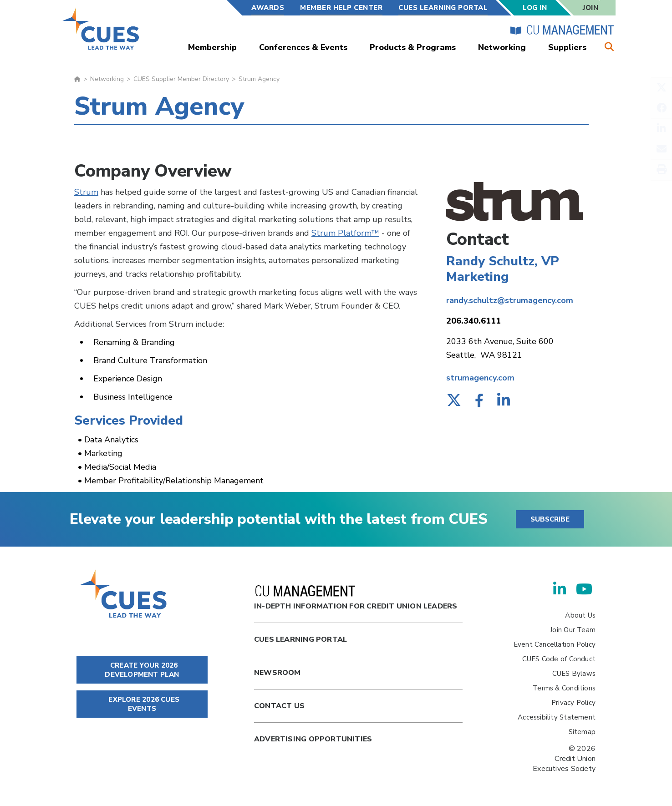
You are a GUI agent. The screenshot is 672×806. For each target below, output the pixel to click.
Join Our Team (573, 630)
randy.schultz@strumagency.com (510, 300)
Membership (212, 47)
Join (591, 8)
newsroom (277, 673)
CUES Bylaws (574, 674)
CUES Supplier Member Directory (181, 79)
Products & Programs (413, 47)
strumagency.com (480, 378)
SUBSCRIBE (550, 519)
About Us (580, 615)
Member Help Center (341, 8)
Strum (86, 192)
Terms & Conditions (564, 688)
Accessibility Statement (557, 717)
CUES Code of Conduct (559, 659)
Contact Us (279, 706)
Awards (268, 8)
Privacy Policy (573, 703)
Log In (535, 8)
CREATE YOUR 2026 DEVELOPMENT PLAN (142, 670)
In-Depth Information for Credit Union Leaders (356, 598)
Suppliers (567, 47)
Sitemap (582, 732)
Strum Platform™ (345, 233)
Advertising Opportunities (313, 739)
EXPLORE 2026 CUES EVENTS (142, 704)
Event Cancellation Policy (555, 644)
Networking (502, 47)
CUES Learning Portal (443, 8)
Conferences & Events (303, 47)
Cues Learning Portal (300, 639)
